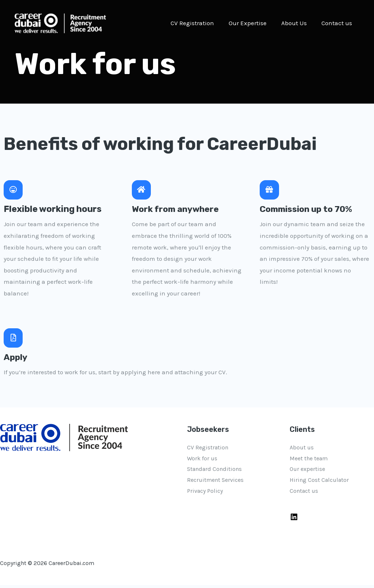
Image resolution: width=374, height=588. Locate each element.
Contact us (338, 23)
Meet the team (309, 461)
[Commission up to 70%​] (270, 190)
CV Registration (200, 23)
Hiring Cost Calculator (319, 483)
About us (302, 450)
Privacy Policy (205, 493)
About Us (297, 23)
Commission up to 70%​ (309, 210)
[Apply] (14, 340)
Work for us (202, 461)
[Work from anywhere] (142, 190)
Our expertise (307, 472)
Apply (16, 360)
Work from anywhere (177, 210)
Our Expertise (253, 23)
